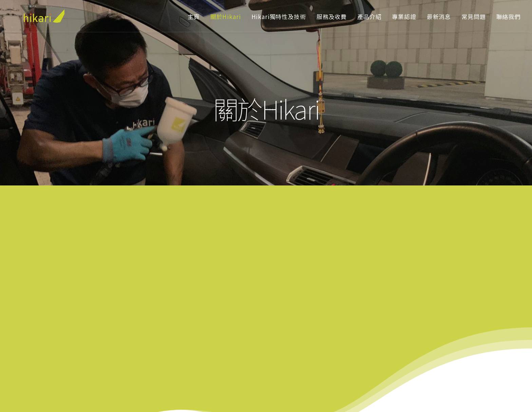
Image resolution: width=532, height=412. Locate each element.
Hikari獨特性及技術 (279, 16)
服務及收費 (332, 16)
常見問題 (473, 16)
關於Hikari (226, 16)
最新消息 (439, 16)
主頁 (194, 16)
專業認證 (404, 16)
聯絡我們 (508, 16)
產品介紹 (369, 16)
